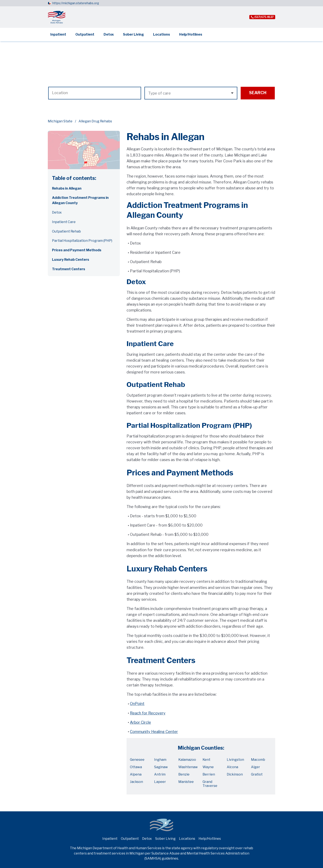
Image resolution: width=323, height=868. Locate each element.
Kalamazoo (187, 760)
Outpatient (85, 34)
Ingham (160, 760)
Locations (161, 34)
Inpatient (58, 34)
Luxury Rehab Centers (71, 260)
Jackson (136, 782)
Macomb (258, 760)
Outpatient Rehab (66, 231)
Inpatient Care (64, 222)
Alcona (232, 767)
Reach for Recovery (148, 713)
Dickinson (235, 774)
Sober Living (133, 34)
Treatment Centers (69, 269)
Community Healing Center (154, 732)
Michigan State (60, 121)
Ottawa (136, 767)
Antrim (160, 774)
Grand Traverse (210, 784)
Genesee (137, 760)
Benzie (184, 774)
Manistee (186, 782)
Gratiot (257, 774)
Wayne (208, 767)
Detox (109, 34)
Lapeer (160, 782)
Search (258, 93)
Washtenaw (188, 767)
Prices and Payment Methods (77, 250)
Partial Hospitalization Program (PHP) (82, 241)
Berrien (209, 774)
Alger (256, 767)
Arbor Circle (140, 722)
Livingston (235, 760)
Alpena (136, 774)
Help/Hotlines (191, 34)
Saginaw (161, 767)
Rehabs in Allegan (67, 188)
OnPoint (137, 704)
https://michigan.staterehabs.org (76, 3)
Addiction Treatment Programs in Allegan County (80, 200)
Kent (206, 760)
